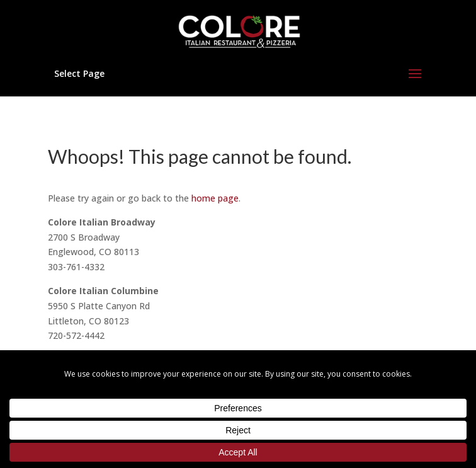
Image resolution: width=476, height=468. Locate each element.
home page (215, 198)
